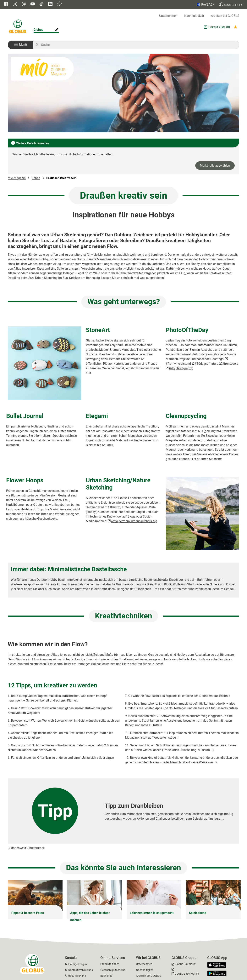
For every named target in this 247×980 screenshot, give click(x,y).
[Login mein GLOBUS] (236, 27)
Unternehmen (168, 16)
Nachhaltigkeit (194, 16)
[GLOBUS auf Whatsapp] (60, 4)
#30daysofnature (206, 364)
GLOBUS (231, 5)
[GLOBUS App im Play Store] (217, 973)
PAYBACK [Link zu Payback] (205, 4)
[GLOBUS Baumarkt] (184, 965)
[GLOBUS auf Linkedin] (50, 4)
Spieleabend (198, 913)
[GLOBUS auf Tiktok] (41, 4)
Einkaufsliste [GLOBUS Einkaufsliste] (217, 27)
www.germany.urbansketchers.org (134, 521)
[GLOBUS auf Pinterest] (24, 4)
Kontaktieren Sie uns (81, 970)
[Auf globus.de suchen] (138, 45)
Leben (36, 178)
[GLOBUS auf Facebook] (6, 4)
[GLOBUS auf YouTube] (33, 4)
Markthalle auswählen (215, 166)
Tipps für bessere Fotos (27, 913)
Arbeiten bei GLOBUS (225, 16)
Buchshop (106, 976)
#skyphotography (181, 368)
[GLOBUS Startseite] (18, 27)
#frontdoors (230, 364)
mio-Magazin (17, 178)
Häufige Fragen (78, 964)
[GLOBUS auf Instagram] (15, 4)
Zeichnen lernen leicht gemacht (152, 913)
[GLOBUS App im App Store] (218, 965)
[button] (20, 45)
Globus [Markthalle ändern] (38, 30)
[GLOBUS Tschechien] (185, 972)
